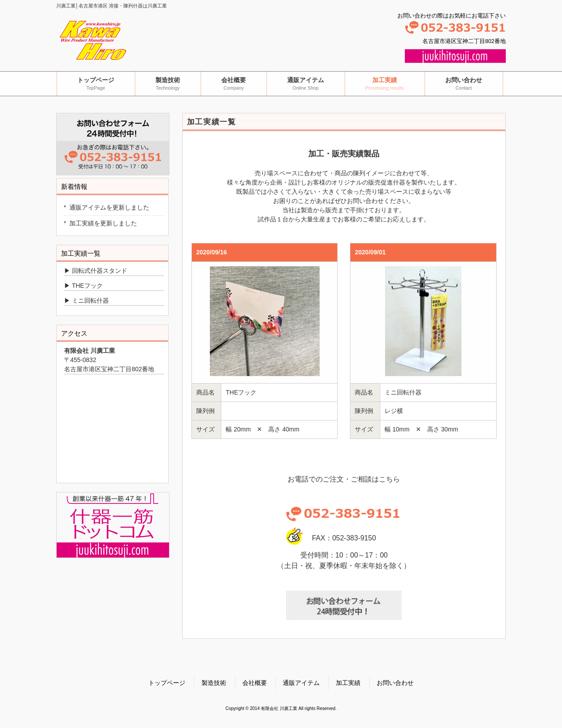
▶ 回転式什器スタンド (96, 271)
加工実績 (348, 683)
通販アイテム (301, 683)
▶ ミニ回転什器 (86, 301)
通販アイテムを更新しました (109, 207)
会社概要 (255, 683)
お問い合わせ (395, 683)
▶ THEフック (83, 286)
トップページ (167, 683)
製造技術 (214, 683)
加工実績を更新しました (103, 223)
